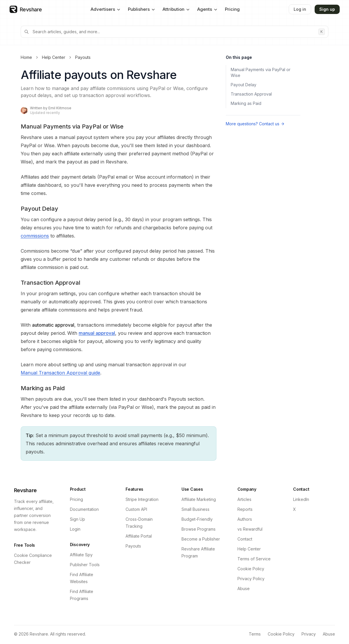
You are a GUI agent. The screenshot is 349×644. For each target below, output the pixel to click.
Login (75, 529)
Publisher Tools (85, 565)
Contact (245, 539)
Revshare (25, 490)
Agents (208, 9)
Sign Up (77, 519)
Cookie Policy (251, 569)
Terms (255, 634)
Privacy (309, 634)
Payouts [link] (83, 57)
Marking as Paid (246, 103)
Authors (245, 519)
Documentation (84, 509)
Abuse (244, 588)
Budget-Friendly (197, 519)
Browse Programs (199, 529)
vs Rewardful (250, 529)
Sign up (327, 9)
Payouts (133, 546)
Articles (244, 499)
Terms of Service (254, 559)
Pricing (232, 9)
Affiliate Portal (139, 536)
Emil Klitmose (60, 108)
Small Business (195, 509)
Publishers (142, 9)
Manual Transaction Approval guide (60, 373)
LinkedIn (301, 499)
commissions (35, 236)
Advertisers (106, 9)
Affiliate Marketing (199, 499)
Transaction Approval (251, 94)
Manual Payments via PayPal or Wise (261, 72)
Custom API (136, 509)
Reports (245, 509)
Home (26, 57)
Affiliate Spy (81, 555)
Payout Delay (244, 85)
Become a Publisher (201, 539)
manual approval (97, 333)
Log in (300, 9)
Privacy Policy (251, 579)
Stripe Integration (142, 499)
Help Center (54, 57)
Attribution (176, 9)
